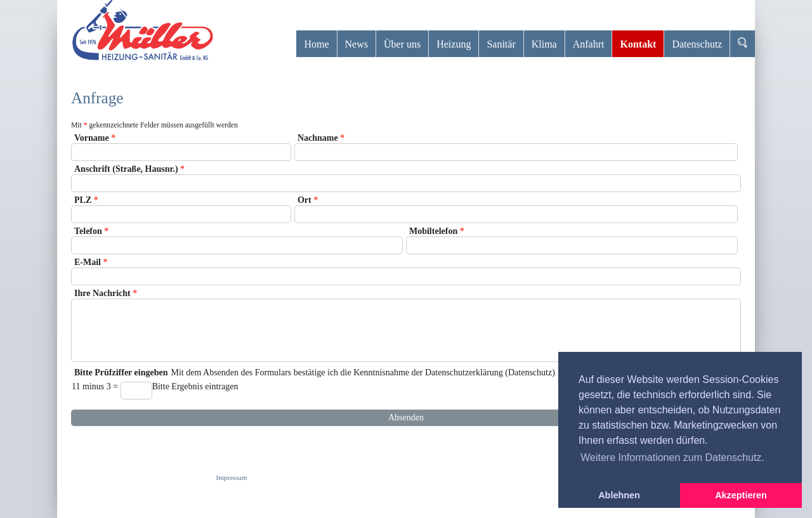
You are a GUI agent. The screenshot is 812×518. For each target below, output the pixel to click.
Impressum (232, 477)
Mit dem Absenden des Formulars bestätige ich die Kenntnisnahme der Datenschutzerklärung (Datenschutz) (406, 387)
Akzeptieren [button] (741, 495)
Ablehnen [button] (619, 495)
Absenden (406, 418)
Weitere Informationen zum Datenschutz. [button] (672, 457)
